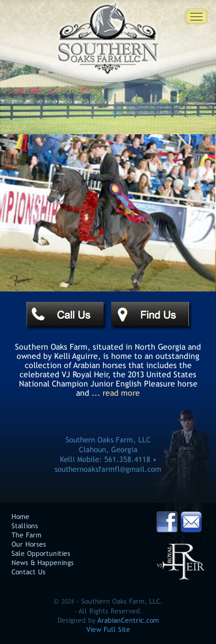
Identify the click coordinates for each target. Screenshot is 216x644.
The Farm (26, 535)
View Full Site (108, 630)
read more (121, 393)
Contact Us (29, 572)
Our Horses (29, 545)
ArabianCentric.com (128, 620)
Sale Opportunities (41, 554)
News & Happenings (43, 563)
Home (20, 517)
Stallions (25, 526)
